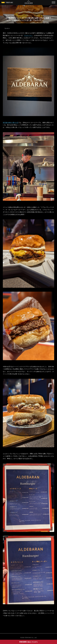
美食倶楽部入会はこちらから (28, 642)
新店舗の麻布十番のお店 (11, 123)
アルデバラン (28, 35)
